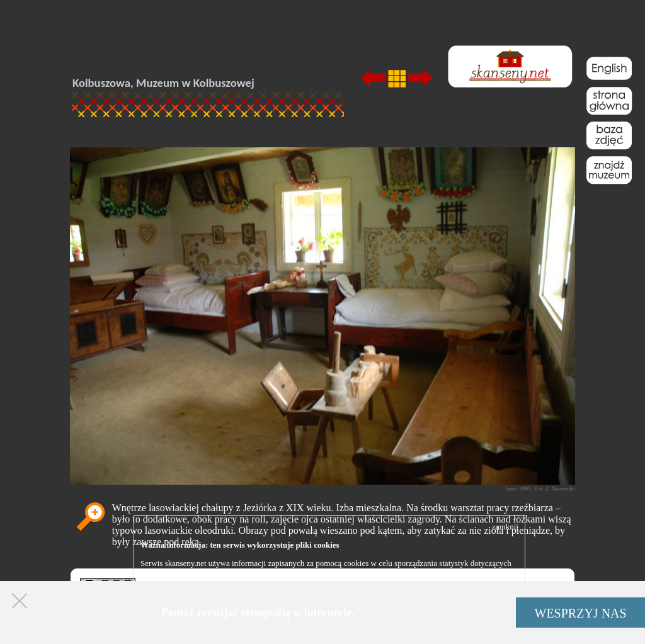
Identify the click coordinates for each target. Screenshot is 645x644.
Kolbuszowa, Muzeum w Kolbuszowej (163, 83)
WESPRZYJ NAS (581, 613)
